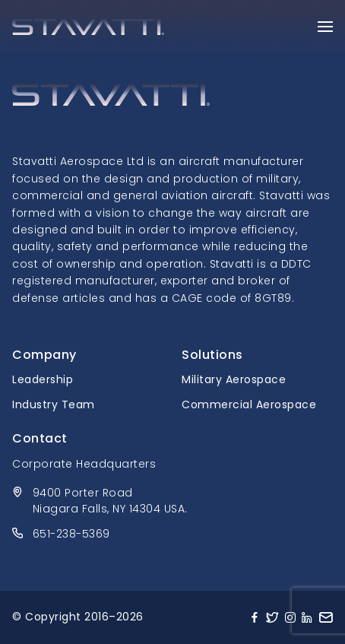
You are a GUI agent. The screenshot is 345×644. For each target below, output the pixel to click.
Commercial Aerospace (249, 404)
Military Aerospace (234, 379)
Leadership (43, 379)
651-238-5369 (71, 534)
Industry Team (54, 404)
